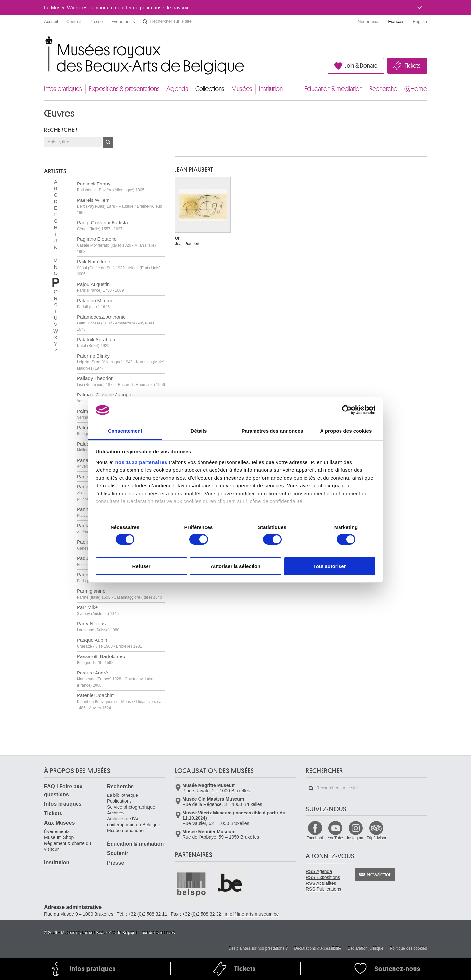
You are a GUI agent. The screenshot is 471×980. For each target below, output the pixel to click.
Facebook (315, 838)
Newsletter (379, 875)
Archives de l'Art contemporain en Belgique (134, 822)
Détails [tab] (199, 431)
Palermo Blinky (121, 362)
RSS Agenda (319, 871)
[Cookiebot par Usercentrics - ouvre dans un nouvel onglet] (347, 410)
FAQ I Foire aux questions (63, 790)
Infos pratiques (63, 89)
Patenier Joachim (120, 701)
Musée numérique (125, 831)
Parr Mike (98, 610)
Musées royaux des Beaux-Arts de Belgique (45, 42)
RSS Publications (323, 889)
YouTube (335, 838)
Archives (116, 813)
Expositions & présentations (124, 89)
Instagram (356, 838)
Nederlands (369, 21)
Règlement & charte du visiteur (68, 846)
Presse (96, 21)
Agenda (177, 89)
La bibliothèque (122, 795)
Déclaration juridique (366, 948)
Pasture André (116, 679)
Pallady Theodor (121, 381)
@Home (416, 89)
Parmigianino (119, 594)
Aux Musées (59, 823)
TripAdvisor (376, 838)
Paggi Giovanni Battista (102, 226)
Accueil (51, 21)
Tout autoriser (330, 566)
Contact (74, 21)
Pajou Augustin (100, 287)
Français (396, 21)
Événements (123, 21)
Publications (119, 801)
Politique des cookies (408, 948)
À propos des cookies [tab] (346, 431)
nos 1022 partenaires (141, 462)
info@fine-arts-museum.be (252, 914)
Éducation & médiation (333, 89)
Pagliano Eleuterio (116, 245)
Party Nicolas (98, 627)
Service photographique (131, 807)
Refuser (142, 566)
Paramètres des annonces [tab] (272, 431)
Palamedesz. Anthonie (116, 323)
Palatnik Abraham (96, 342)
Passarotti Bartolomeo (101, 659)
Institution (271, 89)
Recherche (383, 89)
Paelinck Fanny (111, 187)
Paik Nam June (119, 268)
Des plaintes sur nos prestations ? (258, 948)
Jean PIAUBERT (194, 170)
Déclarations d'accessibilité (318, 948)
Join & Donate (361, 66)
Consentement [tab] (125, 431)
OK (108, 143)
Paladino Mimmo (95, 303)
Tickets (412, 66)
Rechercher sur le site (145, 22)
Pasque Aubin (109, 643)
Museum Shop (59, 837)
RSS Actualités (321, 883)
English (420, 21)
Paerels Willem (119, 206)
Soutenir (118, 853)
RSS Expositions (323, 877)
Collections (210, 89)
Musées (242, 89)
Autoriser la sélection (236, 566)
